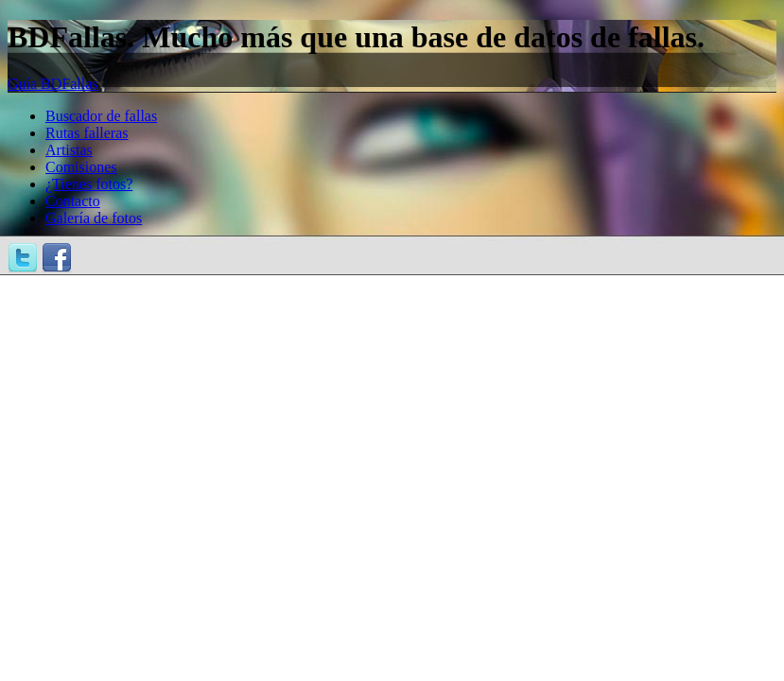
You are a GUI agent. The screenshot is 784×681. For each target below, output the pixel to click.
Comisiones (81, 167)
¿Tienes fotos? (89, 184)
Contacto (73, 201)
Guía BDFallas (53, 84)
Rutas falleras (87, 133)
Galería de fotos (94, 218)
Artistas (69, 150)
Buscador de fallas (101, 116)
